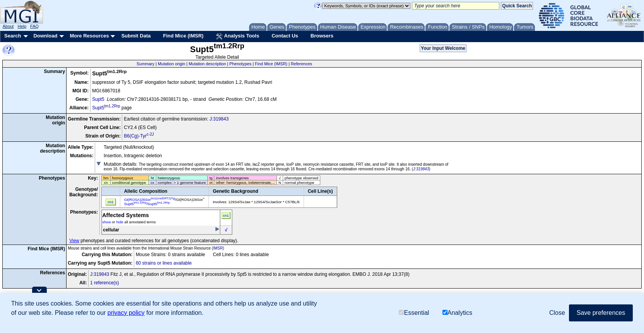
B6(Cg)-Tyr (139, 136)
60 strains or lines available (164, 263)
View (74, 241)
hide (120, 222)
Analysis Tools (237, 36)
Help (22, 26)
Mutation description (208, 64)
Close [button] (557, 313)
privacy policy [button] (126, 313)
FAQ (34, 26)
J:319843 (219, 119)
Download (45, 36)
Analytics (457, 313)
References (302, 64)
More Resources (89, 36)
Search (13, 36)
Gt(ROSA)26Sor (150, 200)
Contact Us (285, 36)
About (8, 26)
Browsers (322, 36)
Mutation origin (172, 64)
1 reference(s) (105, 283)
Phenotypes (240, 64)
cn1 (226, 215)
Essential (414, 313)
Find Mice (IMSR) (183, 36)
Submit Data (136, 36)
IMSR (218, 248)
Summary (145, 64)
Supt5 (98, 99)
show (106, 222)
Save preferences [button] (601, 313)
